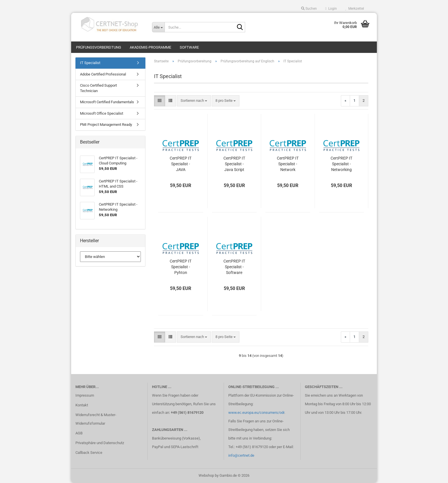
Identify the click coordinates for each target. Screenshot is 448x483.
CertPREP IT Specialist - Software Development (234, 267)
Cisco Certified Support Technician (98, 88)
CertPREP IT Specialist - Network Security (288, 164)
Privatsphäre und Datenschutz (100, 443)
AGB (79, 433)
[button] (160, 101)
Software (189, 47)
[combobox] (194, 101)
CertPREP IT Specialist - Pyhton (181, 267)
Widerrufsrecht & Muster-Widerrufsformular (96, 419)
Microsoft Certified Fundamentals (107, 102)
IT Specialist (90, 63)
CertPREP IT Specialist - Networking (341, 164)
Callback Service (89, 453)
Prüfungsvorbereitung (99, 47)
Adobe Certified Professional (103, 74)
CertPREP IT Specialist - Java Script (234, 164)
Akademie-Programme (150, 47)
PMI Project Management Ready (106, 125)
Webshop (206, 475)
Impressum (85, 395)
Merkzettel (355, 9)
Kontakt (82, 405)
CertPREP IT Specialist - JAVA (181, 164)
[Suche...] (158, 27)
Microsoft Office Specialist (102, 113)
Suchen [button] (309, 9)
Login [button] (331, 9)
